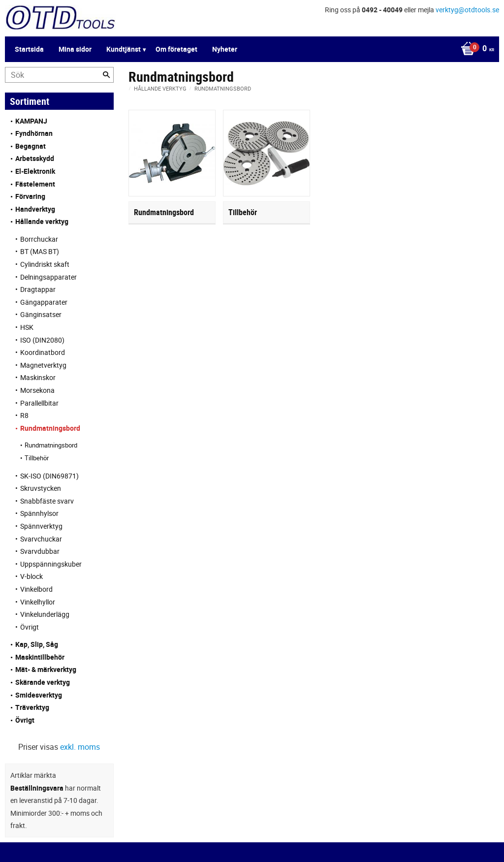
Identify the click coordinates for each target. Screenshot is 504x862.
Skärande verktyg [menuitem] (43, 682)
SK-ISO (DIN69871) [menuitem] (49, 476)
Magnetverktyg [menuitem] (43, 365)
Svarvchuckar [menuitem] (41, 539)
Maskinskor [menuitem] (38, 377)
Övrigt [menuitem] (30, 627)
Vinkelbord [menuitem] (36, 589)
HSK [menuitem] (27, 327)
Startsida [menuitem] (29, 49)
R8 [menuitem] (24, 415)
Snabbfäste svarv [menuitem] (47, 501)
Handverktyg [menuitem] (35, 209)
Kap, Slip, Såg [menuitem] (37, 644)
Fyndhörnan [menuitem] (34, 133)
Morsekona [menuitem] (37, 390)
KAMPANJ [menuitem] (31, 121)
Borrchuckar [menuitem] (39, 239)
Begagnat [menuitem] (31, 146)
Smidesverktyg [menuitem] (39, 695)
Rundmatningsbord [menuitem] (50, 428)
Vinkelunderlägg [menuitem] (45, 614)
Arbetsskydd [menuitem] (35, 158)
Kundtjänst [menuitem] (124, 49)
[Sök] (106, 75)
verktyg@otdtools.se (467, 10)
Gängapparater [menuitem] (44, 302)
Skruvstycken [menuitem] (41, 488)
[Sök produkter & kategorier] (59, 75)
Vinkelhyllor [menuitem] (38, 602)
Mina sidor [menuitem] (75, 49)
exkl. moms (80, 747)
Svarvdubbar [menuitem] (40, 551)
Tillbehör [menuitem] (37, 458)
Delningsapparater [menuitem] (48, 277)
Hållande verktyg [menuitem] (42, 221)
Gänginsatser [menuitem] (41, 314)
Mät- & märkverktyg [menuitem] (46, 669)
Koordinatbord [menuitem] (43, 352)
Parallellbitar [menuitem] (39, 403)
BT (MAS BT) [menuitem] (40, 251)
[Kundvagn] (475, 49)
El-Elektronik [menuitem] (35, 171)
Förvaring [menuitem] (30, 196)
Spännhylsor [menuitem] (39, 513)
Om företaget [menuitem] (176, 49)
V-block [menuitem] (31, 576)
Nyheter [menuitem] (225, 49)
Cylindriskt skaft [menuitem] (45, 264)
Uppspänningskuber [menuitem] (51, 564)
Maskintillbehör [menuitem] (40, 657)
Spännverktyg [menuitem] (41, 526)
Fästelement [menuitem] (35, 184)
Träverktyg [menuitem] (32, 707)
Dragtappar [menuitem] (38, 289)
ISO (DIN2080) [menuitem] (42, 340)
